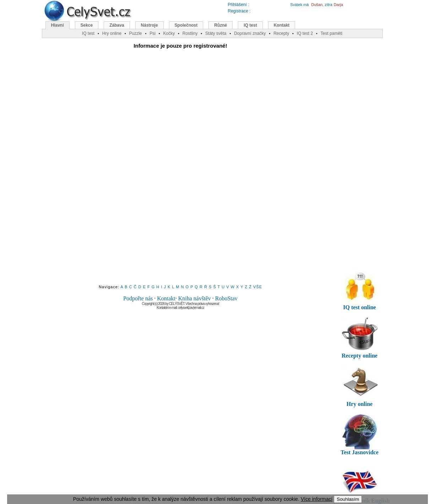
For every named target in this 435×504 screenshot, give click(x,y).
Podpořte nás (138, 298)
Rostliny (190, 33)
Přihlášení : (239, 5)
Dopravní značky (250, 33)
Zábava (117, 25)
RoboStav (226, 298)
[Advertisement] (180, 172)
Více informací (317, 499)
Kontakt (166, 298)
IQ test (250, 25)
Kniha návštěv (195, 298)
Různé (221, 25)
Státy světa (216, 33)
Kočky (169, 33)
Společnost (186, 25)
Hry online (112, 33)
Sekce (87, 25)
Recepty (281, 33)
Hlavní (58, 25)
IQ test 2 (305, 33)
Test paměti (331, 33)
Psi (153, 33)
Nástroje (149, 25)
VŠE (258, 287)
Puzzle (135, 33)
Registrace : (239, 11)
